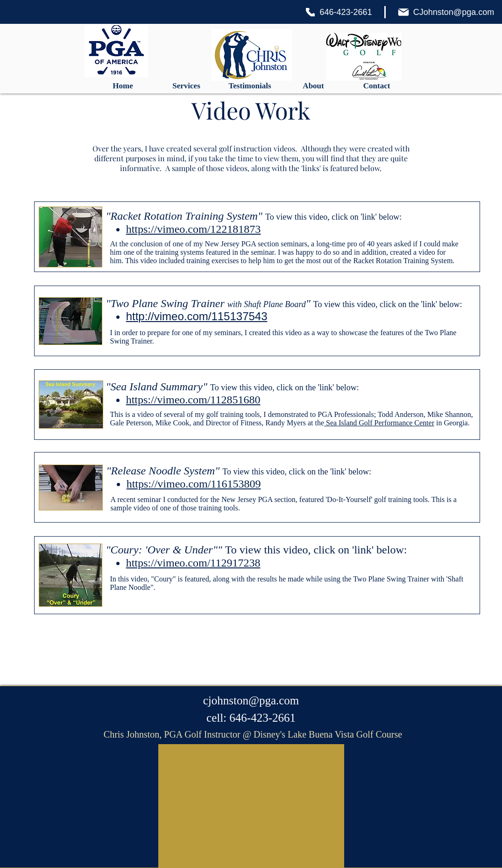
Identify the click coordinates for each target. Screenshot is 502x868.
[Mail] (403, 12)
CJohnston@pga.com (454, 12)
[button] (186, 86)
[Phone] (310, 12)
